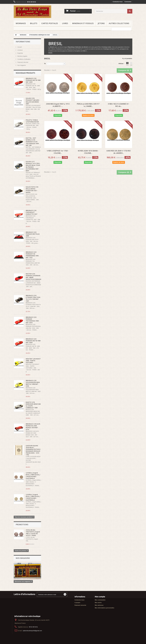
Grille (127, 64)
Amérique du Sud (109, 49)
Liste (131, 64)
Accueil (19, 47)
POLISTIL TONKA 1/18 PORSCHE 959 (32, 121)
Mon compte (100, 597)
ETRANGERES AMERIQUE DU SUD (39, 35)
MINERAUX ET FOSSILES (83, 23)
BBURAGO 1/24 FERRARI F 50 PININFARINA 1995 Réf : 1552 (32, 255)
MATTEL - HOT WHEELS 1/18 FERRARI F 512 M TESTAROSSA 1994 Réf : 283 (32, 142)
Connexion (128, 2)
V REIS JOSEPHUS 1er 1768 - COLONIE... (58, 152)
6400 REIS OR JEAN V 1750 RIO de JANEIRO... (119, 152)
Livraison (20, 50)
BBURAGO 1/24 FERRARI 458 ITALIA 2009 (33, 234)
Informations (23, 42)
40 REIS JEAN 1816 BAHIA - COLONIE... (88, 152)
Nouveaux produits (25, 73)
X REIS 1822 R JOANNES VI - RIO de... (119, 105)
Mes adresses (99, 605)
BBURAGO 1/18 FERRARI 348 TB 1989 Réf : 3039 (33, 80)
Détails (50, 53)
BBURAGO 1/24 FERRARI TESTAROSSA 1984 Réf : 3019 (32, 320)
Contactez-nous (118, 2)
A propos (77, 603)
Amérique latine (107, 47)
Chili (84, 51)
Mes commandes (100, 600)
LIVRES (65, 23)
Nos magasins (21, 65)
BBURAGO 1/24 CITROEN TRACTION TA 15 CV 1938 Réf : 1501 (33, 298)
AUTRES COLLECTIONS (119, 23)
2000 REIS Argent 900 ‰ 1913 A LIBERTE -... (58, 105)
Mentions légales (22, 56)
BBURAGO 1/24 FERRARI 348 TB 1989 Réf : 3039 (33, 341)
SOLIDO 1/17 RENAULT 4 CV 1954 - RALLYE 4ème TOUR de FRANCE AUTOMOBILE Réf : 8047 (33, 166)
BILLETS (34, 23)
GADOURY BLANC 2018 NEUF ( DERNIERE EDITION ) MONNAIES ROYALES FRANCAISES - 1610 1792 (33, 450)
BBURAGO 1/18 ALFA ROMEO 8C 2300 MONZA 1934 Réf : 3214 (33, 427)
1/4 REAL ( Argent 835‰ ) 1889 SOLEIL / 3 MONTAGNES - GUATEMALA (33, 476)
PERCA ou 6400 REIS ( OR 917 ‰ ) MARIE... (88, 105)
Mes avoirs (98, 603)
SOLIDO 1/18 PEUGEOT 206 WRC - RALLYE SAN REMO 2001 (33, 101)
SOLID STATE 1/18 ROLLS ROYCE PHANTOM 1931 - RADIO (32, 190)
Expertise (20, 53)
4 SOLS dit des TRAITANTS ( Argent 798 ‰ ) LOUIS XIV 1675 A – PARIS (33, 533)
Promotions (22, 524)
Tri (45, 64)
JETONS (101, 23)
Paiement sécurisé (23, 62)
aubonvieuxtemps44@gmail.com (32, 631)
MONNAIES (21, 23)
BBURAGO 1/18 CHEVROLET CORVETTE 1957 (31, 212)
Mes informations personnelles (104, 608)
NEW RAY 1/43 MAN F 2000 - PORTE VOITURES (33, 361)
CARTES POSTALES (50, 23)
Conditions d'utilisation (24, 59)
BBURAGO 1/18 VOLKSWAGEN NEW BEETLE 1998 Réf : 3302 (33, 383)
